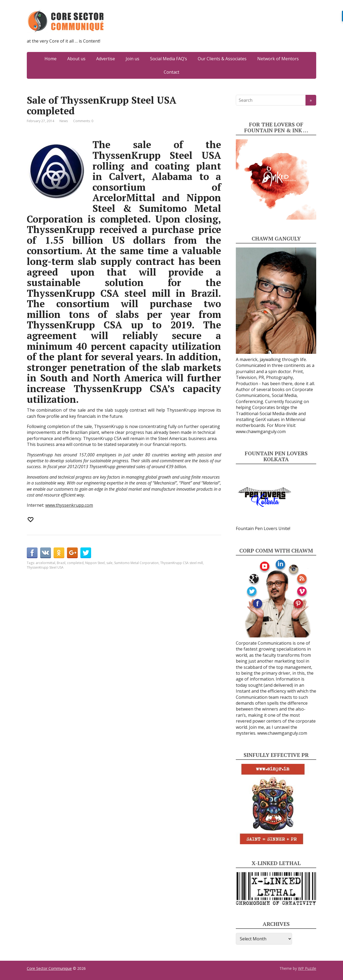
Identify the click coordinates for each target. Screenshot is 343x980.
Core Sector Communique (49, 968)
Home (51, 59)
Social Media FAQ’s (169, 59)
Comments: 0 (83, 121)
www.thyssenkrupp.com (69, 505)
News (64, 121)
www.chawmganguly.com (261, 431)
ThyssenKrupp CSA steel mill (182, 563)
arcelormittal (45, 563)
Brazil (61, 563)
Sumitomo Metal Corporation (136, 563)
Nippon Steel (95, 563)
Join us (133, 59)
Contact (171, 72)
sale (109, 563)
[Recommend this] (31, 520)
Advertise (106, 59)
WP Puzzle (307, 968)
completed (75, 563)
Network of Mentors (278, 59)
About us (76, 59)
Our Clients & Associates (222, 59)
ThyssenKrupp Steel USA (45, 567)
